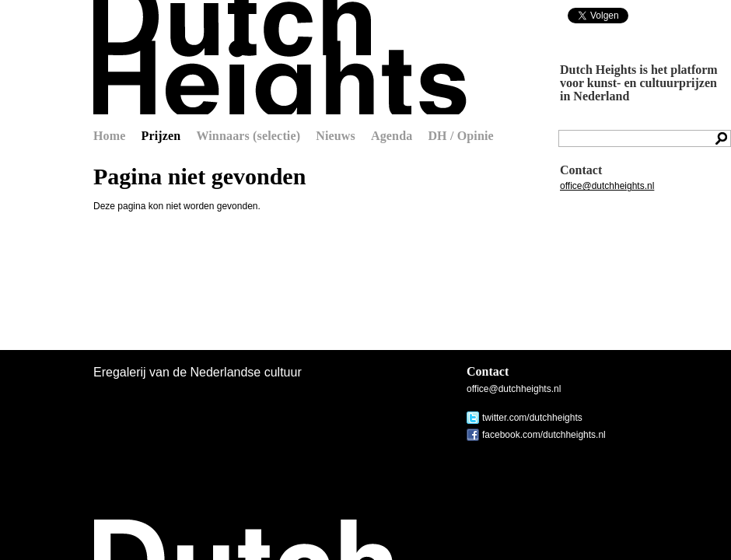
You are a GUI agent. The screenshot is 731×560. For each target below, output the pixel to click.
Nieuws (336, 136)
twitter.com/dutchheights (532, 418)
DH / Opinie (460, 136)
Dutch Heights (280, 57)
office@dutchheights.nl (607, 186)
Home (110, 136)
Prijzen (161, 136)
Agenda (392, 136)
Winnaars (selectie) (248, 136)
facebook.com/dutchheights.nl (544, 435)
